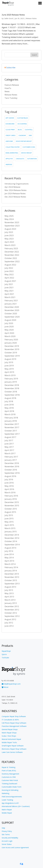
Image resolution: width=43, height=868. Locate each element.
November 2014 (12, 538)
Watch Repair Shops (9, 733)
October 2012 (11, 613)
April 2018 (9, 411)
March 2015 (10, 528)
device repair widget (24, 141)
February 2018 (11, 418)
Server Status (7, 844)
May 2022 (9, 274)
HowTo (8, 88)
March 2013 (10, 600)
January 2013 (11, 603)
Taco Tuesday (11, 98)
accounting (22, 124)
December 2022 (12, 252)
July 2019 (9, 362)
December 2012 (12, 606)
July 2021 (9, 284)
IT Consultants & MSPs (10, 720)
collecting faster (13, 147)
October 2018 (11, 392)
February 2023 (11, 248)
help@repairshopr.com (11, 684)
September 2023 (12, 226)
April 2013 (9, 597)
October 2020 (11, 313)
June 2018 (9, 405)
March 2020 (10, 336)
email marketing (12, 153)
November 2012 (12, 610)
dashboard (10, 124)
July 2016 (9, 479)
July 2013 (9, 590)
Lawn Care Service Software (12, 752)
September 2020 (12, 317)
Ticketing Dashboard (9, 784)
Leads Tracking (7, 800)
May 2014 (9, 558)
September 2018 (12, 395)
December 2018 (12, 385)
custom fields (23, 118)
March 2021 (10, 297)
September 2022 (12, 261)
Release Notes (31, 18)
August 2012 (10, 619)
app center (10, 118)
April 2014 (9, 561)
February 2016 (11, 496)
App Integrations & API (10, 803)
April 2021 (9, 294)
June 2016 (9, 483)
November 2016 (12, 466)
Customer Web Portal (10, 780)
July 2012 (9, 623)
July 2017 (9, 440)
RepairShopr (6, 651)
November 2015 (12, 505)
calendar (22, 135)
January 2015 (11, 532)
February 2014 (11, 567)
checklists (20, 159)
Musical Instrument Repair (11, 739)
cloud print (10, 130)
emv (30, 135)
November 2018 (12, 388)
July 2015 (9, 515)
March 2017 (10, 453)
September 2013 (12, 584)
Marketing (5, 793)
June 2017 (9, 444)
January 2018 (11, 421)
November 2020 (12, 310)
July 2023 (9, 232)
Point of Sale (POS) (9, 771)
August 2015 (10, 512)
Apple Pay (9, 159)
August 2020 (10, 320)
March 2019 (10, 375)
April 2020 (9, 333)
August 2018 (10, 398)
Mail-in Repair (7, 810)
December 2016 (12, 463)
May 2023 (9, 239)
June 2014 (9, 554)
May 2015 (9, 522)
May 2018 (9, 408)
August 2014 (10, 548)
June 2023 (9, 235)
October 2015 (11, 509)
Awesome (9, 141)
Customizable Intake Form (12, 787)
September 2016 (12, 473)
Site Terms (6, 834)
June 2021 (9, 287)
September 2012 (12, 616)
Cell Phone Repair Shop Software (14, 723)
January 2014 (11, 571)
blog (20, 130)
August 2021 (10, 281)
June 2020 (9, 327)
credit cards (11, 135)
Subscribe (11, 67)
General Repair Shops (10, 729)
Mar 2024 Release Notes (16, 190)
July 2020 (9, 323)
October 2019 (11, 353)
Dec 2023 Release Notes (15, 197)
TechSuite (5, 658)
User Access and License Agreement (15, 847)
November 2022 (12, 255)
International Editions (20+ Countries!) (16, 806)
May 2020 (9, 330)
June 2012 (9, 626)
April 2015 (9, 525)
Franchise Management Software (14, 726)
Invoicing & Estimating (10, 790)
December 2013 (12, 574)
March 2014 (10, 564)
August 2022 (10, 265)
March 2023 (10, 245)
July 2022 (9, 268)
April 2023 (9, 242)
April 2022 (9, 278)
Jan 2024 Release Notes (15, 193)
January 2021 (11, 304)
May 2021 (9, 291)
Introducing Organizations (17, 184)
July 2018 (9, 401)
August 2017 (10, 437)
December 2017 (12, 424)
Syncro (4, 654)
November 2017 (12, 427)
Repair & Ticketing (8, 767)
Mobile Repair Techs (9, 742)
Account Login (7, 841)
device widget (27, 153)
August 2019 (10, 359)
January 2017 (11, 460)
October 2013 (11, 580)
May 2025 (9, 216)
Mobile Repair (7, 813)
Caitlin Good (8, 18)
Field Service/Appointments (12, 797)
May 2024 (9, 219)
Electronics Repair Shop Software (14, 749)
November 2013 (12, 577)
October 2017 (11, 431)
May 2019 (9, 369)
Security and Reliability (10, 838)
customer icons (29, 147)
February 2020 (11, 340)
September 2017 (12, 434)
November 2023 (12, 222)
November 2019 (12, 349)
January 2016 (11, 499)
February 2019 (11, 379)
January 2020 (11, 343)
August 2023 (10, 229)
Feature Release (12, 85)
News (7, 91)
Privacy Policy (7, 831)
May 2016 (9, 486)
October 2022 (11, 258)
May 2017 (9, 447)
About (5, 687)
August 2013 (10, 587)
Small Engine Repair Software (13, 746)
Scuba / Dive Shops (9, 736)
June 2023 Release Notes (13, 15)
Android (9, 164)
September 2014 (12, 545)
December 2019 (12, 346)
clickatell (29, 130)
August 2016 (10, 476)
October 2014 (11, 541)
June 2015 (9, 518)
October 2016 (11, 470)
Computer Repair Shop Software (14, 716)
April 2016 (9, 489)
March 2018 (10, 414)
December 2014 (12, 535)
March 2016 (10, 492)
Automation (32, 159)
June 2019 (9, 366)
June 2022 (9, 271)
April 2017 (9, 450)
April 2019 (9, 372)
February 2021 (11, 300)
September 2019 (12, 356)
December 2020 (12, 307)
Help (3, 828)
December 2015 (12, 502)
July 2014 (9, 551)
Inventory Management (10, 774)
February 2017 (11, 457)
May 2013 (9, 593)
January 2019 (11, 382)
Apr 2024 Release (12, 187)
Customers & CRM (9, 777)
